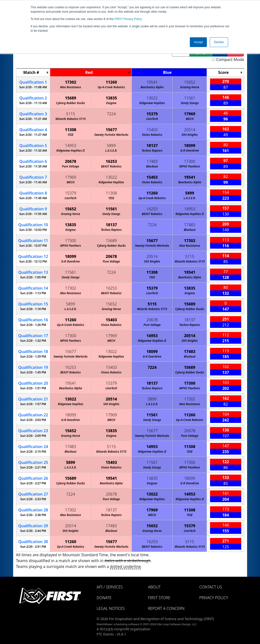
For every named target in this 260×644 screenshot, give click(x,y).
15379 (152, 114)
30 (33, 542)
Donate (104, 598)
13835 (111, 98)
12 (33, 256)
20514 (190, 130)
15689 (70, 98)
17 (33, 336)
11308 (70, 130)
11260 (111, 82)
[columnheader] (33, 73)
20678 (70, 161)
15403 (152, 130)
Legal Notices (111, 608)
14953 (71, 146)
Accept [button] (198, 42)
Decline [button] (219, 42)
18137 (152, 146)
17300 (190, 161)
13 (33, 272)
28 (33, 510)
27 (33, 494)
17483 (152, 161)
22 (33, 415)
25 (33, 462)
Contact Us (211, 587)
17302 (70, 82)
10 (33, 225)
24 (33, 447)
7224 (111, 114)
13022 (152, 98)
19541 (152, 82)
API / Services (110, 587)
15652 (190, 82)
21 (33, 399)
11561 (190, 98)
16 (33, 320)
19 (33, 367)
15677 (111, 130)
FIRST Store (159, 598)
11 (33, 241)
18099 (190, 146)
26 (33, 478)
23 (33, 431)
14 (33, 288)
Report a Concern (166, 608)
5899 (111, 146)
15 (33, 304)
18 (33, 351)
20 (33, 383)
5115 (71, 114)
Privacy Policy (128, 19)
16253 (111, 161)
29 (33, 526)
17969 (190, 114)
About (154, 587)
